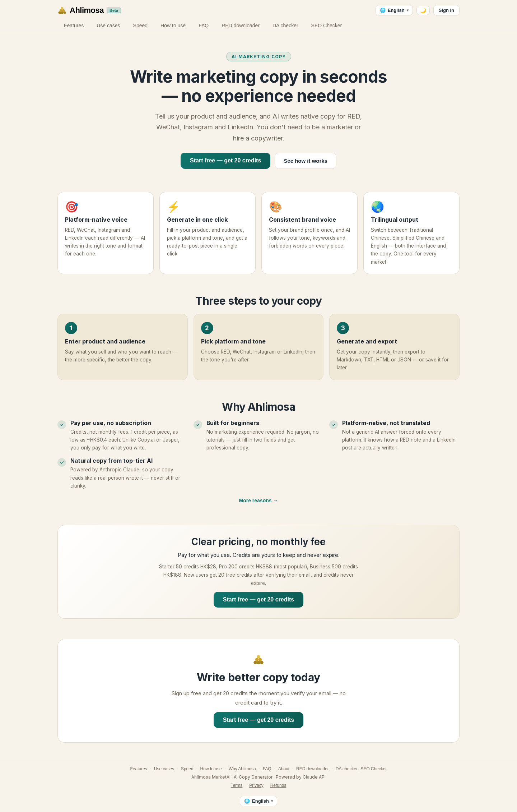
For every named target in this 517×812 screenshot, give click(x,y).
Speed (140, 26)
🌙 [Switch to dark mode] (423, 10)
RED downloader (241, 26)
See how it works (306, 161)
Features (74, 26)
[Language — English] (394, 10)
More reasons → (259, 500)
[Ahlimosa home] (89, 10)
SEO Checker (327, 26)
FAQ (204, 26)
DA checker (285, 26)
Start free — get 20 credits (225, 160)
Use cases (108, 26)
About (284, 769)
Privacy (256, 785)
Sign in (446, 10)
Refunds (278, 785)
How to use (173, 26)
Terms (237, 785)
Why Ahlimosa (242, 769)
